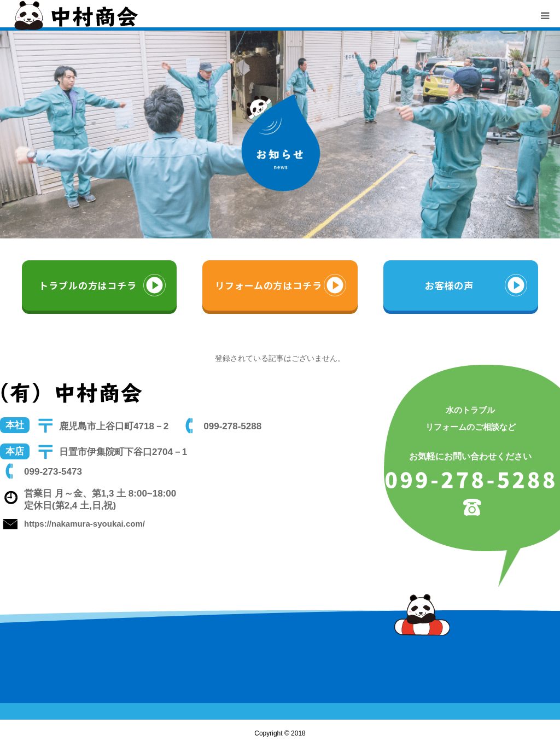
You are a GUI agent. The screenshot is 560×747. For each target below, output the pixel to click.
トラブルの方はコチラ (88, 285)
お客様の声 (449, 285)
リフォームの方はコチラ (268, 285)
